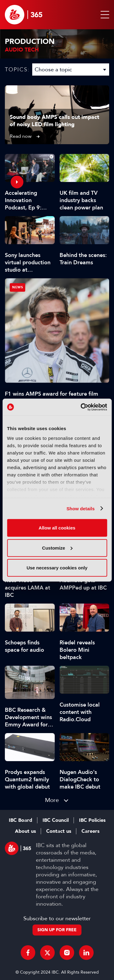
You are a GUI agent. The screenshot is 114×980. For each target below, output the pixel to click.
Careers (90, 831)
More (52, 800)
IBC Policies (92, 820)
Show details (81, 508)
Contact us (59, 831)
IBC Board (21, 820)
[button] (104, 15)
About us (25, 831)
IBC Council (56, 820)
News (17, 287)
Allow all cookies (57, 528)
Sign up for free (57, 930)
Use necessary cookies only (57, 568)
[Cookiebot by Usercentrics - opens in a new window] (81, 407)
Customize (57, 548)
